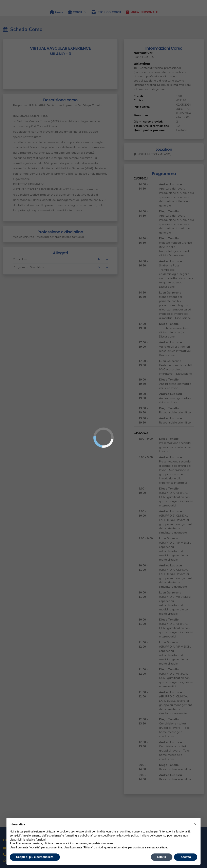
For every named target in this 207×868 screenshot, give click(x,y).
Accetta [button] (186, 857)
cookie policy (130, 836)
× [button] (195, 824)
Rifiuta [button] (162, 857)
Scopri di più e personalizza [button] (35, 857)
